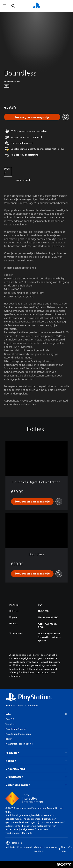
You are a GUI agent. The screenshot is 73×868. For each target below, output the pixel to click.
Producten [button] (36, 753)
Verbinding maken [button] (36, 785)
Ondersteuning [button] (36, 769)
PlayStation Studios (16, 729)
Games (20, 705)
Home (9, 705)
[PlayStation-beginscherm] (37, 6)
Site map (63, 849)
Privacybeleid (24, 847)
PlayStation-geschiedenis (19, 744)
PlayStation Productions (18, 734)
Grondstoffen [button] (36, 777)
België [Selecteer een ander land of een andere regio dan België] (15, 843)
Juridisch (10, 847)
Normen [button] (36, 761)
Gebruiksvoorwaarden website (46, 849)
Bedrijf (9, 739)
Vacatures (11, 724)
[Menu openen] (4, 6)
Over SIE (10, 719)
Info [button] (36, 714)
